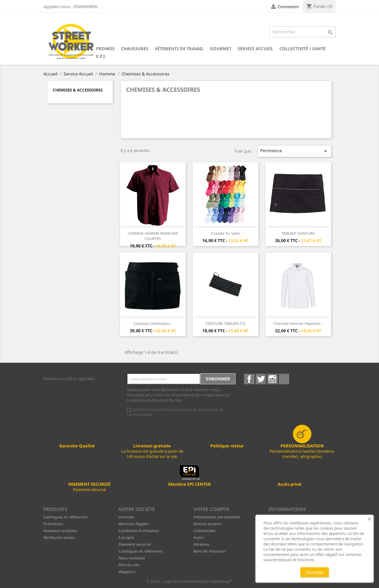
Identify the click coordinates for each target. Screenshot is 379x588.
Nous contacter (132, 558)
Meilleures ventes (59, 537)
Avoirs (199, 537)
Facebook (249, 379)
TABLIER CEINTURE (298, 233)
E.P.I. (101, 56)
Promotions (53, 524)
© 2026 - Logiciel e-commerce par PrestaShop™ (190, 581)
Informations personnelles (217, 517)
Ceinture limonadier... (153, 323)
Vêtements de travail (179, 49)
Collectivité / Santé (303, 49)
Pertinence (295, 151)
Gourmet (221, 49)
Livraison (126, 517)
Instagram (272, 379)
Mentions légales (134, 524)
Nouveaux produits (60, 531)
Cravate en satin (226, 233)
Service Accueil (255, 49)
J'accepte (315, 572)
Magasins (127, 572)
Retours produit (207, 524)
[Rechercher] (303, 32)
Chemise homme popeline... (298, 323)
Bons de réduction (210, 551)
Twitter (261, 379)
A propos (126, 537)
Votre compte (211, 509)
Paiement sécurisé (135, 544)
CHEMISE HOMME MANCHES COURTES (153, 236)
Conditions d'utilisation (139, 531)
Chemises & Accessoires (78, 90)
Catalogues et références (66, 517)
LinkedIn (284, 379)
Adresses (201, 544)
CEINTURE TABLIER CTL (226, 323)
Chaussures (135, 49)
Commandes (205, 531)
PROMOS (105, 49)
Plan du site (129, 565)
